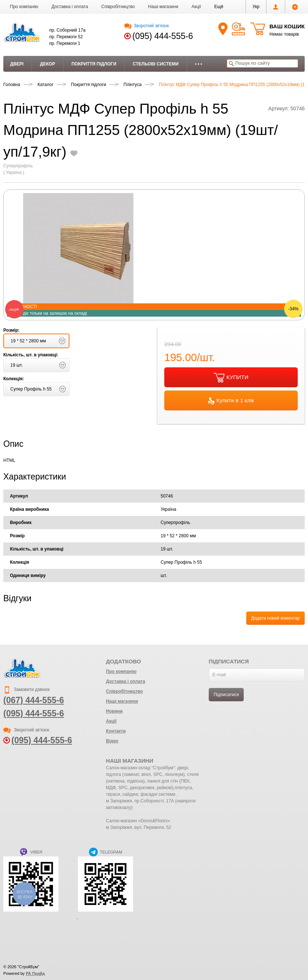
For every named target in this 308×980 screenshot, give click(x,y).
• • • (198, 64)
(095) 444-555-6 (163, 36)
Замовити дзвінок (26, 689)
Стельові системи (156, 64)
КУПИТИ (231, 378)
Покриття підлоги (94, 64)
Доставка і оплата (70, 7)
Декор (48, 64)
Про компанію (24, 7)
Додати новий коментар (275, 618)
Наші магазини (163, 7)
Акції (196, 7)
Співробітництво (118, 7)
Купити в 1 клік (231, 401)
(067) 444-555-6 (34, 700)
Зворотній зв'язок (146, 26)
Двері (17, 64)
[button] (219, 7)
